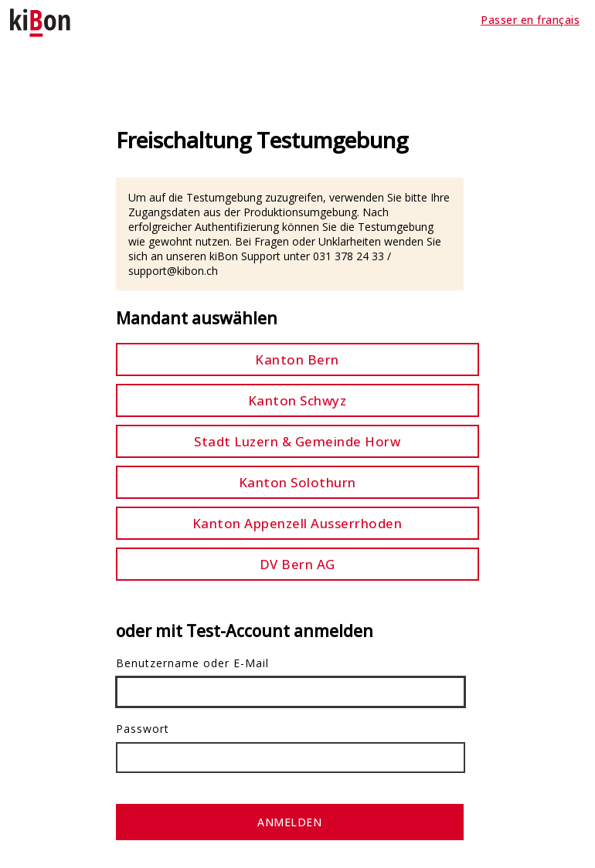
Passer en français (530, 20)
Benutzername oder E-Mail (192, 663)
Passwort (143, 729)
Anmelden (289, 822)
